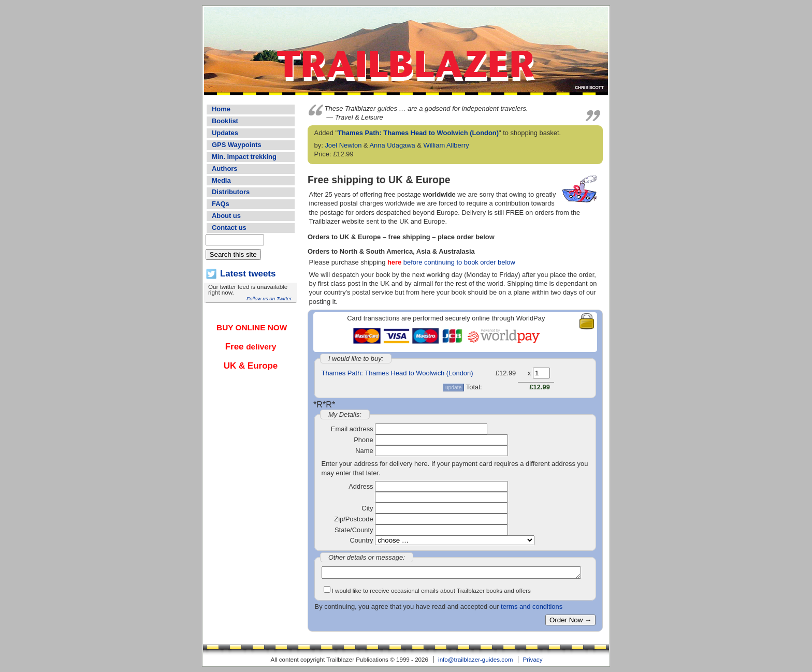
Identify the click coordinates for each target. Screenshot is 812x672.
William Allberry (446, 145)
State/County (354, 530)
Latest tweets (248, 274)
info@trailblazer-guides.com (475, 659)
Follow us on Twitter (269, 298)
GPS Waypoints (237, 145)
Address (361, 486)
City (367, 508)
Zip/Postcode (353, 519)
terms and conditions (532, 607)
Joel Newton (343, 145)
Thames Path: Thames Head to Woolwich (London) (418, 133)
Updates (225, 133)
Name (364, 451)
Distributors (231, 192)
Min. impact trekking (244, 157)
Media (221, 180)
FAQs (221, 204)
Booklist (225, 121)
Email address (352, 429)
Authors (224, 169)
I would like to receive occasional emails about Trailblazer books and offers (431, 590)
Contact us (229, 228)
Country (361, 540)
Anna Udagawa (393, 145)
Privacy (532, 659)
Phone (363, 440)
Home (221, 109)
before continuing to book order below (451, 262)
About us (226, 216)
